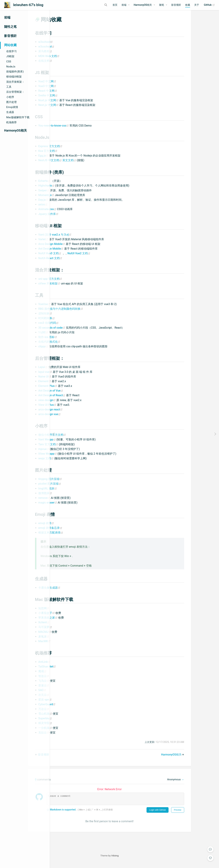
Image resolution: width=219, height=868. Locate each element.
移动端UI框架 (14, 77)
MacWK (69, 645)
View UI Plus (73, 409)
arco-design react (75, 414)
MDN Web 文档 (74, 60)
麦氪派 (69, 641)
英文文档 (95, 164)
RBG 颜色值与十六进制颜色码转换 (86, 313)
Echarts (70, 185)
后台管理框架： (15, 92)
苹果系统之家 (73, 622)
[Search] (92, 5)
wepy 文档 (71, 463)
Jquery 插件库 (73, 218)
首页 (115, 5)
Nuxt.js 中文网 (74, 104)
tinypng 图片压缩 (75, 483)
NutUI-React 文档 (75, 262)
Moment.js (72, 199)
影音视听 (176, 5)
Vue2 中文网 (72, 86)
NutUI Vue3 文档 (75, 257)
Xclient (69, 626)
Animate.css (73, 213)
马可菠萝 (70, 631)
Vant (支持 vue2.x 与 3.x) (80, 239)
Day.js (69, 204)
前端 (124, 5)
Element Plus (73, 390)
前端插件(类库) (15, 72)
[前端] (126, 5)
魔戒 (67, 675)
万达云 (69, 713)
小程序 (10, 97)
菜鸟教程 (70, 55)
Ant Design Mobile (76, 253)
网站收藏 (10, 45)
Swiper (69, 195)
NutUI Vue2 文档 (104, 257)
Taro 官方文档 (74, 448)
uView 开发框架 (75, 288)
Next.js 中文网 (74, 109)
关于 (197, 5)
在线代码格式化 (74, 346)
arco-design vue (74, 418)
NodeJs (11, 67)
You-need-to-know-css (79, 130)
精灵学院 (70, 727)
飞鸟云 (69, 685)
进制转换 (70, 318)
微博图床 (70, 497)
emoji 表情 (71, 527)
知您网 (69, 612)
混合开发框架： (15, 82)
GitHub (209, 5)
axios (68, 209)
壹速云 (69, 690)
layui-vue (70, 376)
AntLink (69, 666)
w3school (71, 46)
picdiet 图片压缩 (75, 488)
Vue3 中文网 (72, 90)
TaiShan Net (72, 671)
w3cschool (71, 51)
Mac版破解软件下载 (18, 117)
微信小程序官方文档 (77, 439)
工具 (9, 87)
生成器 (10, 112)
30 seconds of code (77, 332)
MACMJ (70, 636)
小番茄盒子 (72, 617)
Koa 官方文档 (73, 155)
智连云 (69, 680)
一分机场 (70, 732)
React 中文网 (73, 95)
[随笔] (163, 5)
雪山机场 (70, 718)
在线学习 (11, 51)
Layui (68, 371)
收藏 (188, 5)
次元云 (69, 699)
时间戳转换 (72, 322)
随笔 (162, 5)
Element (70, 385)
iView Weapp (73, 458)
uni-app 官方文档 (75, 283)
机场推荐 (11, 122)
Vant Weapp (72, 444)
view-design (72, 404)
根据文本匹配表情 (76, 537)
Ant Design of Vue (76, 395)
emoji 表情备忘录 (75, 532)
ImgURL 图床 (73, 493)
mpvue (69, 453)
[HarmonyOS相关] (144, 5)
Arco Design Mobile (77, 248)
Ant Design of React (77, 399)
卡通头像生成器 (74, 592)
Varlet (69, 243)
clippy (69, 351)
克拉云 (69, 737)
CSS (9, 62)
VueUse (70, 308)
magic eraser (73, 507)
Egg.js (69, 160)
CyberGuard (72, 708)
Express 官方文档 (75, 150)
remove (70, 502)
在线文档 (70, 65)
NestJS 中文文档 (75, 164)
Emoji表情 (12, 107)
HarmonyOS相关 (143, 5)
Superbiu (70, 722)
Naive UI (70, 381)
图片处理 (11, 102)
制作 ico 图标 (73, 341)
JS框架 (10, 56)
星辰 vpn (70, 704)
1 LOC (69, 337)
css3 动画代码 (73, 327)
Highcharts (72, 190)
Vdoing (140, 860)
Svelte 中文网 (73, 100)
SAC (67, 694)
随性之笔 (10, 27)
